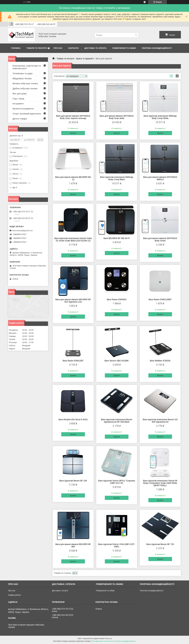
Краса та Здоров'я (85, 59)
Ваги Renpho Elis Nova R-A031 (73, 419)
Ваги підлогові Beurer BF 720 (160, 544)
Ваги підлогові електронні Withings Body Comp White (160, 117)
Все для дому (20, 93)
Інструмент (18, 104)
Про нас (58, 48)
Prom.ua (108, 639)
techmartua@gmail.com (23, 231)
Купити (73, 133)
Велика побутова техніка (25, 83)
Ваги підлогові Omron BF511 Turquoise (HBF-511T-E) (117, 482)
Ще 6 (15, 187)
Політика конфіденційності (157, 48)
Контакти (74, 48)
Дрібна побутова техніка (25, 88)
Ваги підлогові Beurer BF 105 (73, 481)
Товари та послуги (37, 48)
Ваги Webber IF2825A (160, 361)
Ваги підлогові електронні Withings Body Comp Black (117, 178)
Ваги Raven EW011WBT (160, 299)
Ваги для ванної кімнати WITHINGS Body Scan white (117, 117)
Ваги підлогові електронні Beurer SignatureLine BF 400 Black (117, 421)
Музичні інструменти (23, 109)
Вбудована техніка (22, 78)
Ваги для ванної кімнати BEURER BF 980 (73, 545)
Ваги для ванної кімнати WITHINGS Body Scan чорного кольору (73, 117)
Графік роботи (14, 595)
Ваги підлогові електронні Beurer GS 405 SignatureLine (160, 421)
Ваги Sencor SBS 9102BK (117, 361)
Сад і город (18, 99)
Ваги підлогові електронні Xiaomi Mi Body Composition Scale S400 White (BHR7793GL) (160, 483)
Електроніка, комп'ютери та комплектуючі (27, 67)
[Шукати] (136, 35)
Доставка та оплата (95, 48)
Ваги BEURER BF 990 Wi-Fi (117, 238)
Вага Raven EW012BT (73, 361)
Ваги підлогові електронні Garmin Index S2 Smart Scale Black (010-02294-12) (73, 239)
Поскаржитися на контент (102, 641)
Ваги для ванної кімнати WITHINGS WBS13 (160, 178)
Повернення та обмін (124, 48)
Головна (16, 48)
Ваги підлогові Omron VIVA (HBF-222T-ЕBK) (117, 545)
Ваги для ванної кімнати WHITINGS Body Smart (160, 239)
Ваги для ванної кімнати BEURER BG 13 (73, 178)
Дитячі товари (20, 119)
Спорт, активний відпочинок (27, 114)
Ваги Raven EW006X (117, 299)
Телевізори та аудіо (23, 73)
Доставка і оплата (60, 591)
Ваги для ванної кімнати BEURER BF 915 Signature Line (73, 301)
